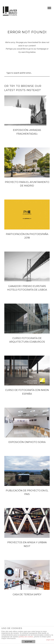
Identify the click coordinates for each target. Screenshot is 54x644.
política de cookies (26, 637)
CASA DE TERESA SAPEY (27, 594)
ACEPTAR (28, 642)
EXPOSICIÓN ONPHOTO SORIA (27, 442)
